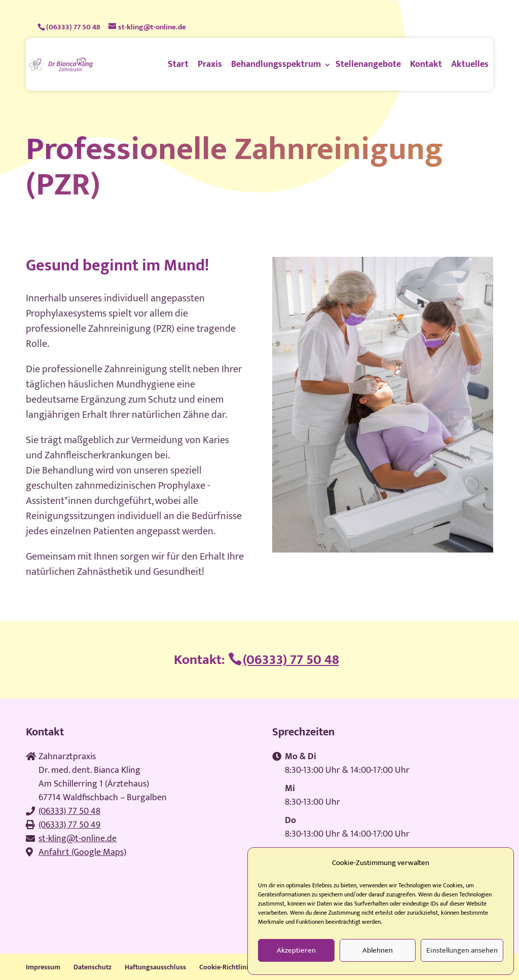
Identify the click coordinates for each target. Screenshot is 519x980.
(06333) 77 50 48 (73, 27)
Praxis (210, 64)
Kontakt (426, 64)
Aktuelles (470, 64)
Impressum (43, 967)
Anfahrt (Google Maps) (82, 852)
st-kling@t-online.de (78, 839)
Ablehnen (378, 950)
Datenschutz (92, 967)
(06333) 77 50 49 (69, 825)
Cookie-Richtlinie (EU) (232, 967)
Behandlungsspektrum (276, 64)
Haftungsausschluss (155, 967)
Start (178, 64)
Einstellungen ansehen (462, 950)
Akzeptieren (296, 950)
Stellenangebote (368, 64)
